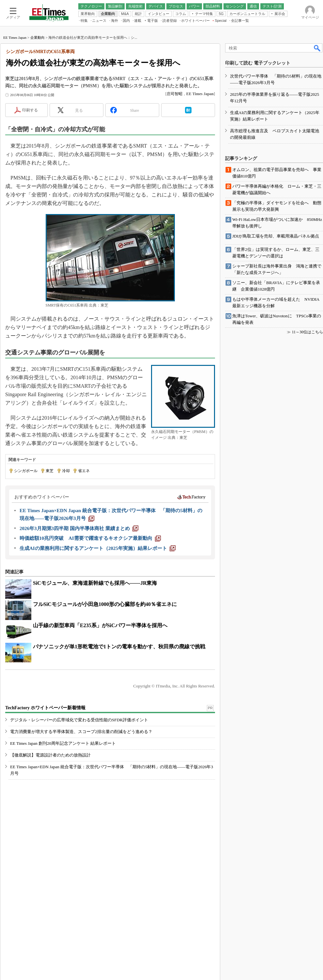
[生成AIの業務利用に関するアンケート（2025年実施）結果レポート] (98, 548)
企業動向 (38, 37)
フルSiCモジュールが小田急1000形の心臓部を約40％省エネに (105, 604)
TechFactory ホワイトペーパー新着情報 (45, 708)
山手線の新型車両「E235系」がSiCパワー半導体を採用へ (100, 625)
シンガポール (26, 471)
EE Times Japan (15, 37)
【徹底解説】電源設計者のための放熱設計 (50, 755)
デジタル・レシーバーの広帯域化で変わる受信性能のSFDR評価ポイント (79, 720)
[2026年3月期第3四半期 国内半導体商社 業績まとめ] (79, 528)
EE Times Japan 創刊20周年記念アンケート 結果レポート (63, 743)
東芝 (50, 471)
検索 (317, 48)
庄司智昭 (175, 94)
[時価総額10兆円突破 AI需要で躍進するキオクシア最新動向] (90, 538)
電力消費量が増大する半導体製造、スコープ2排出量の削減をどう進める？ (81, 732)
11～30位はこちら (307, 332)
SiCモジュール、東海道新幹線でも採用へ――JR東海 (95, 583)
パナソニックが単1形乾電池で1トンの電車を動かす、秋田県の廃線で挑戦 (119, 647)
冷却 (66, 471)
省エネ (84, 471)
